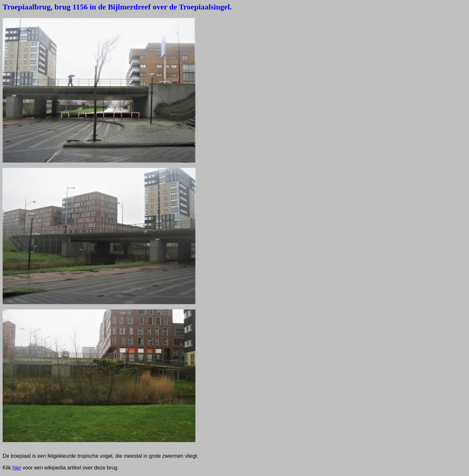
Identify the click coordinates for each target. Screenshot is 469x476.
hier (17, 468)
